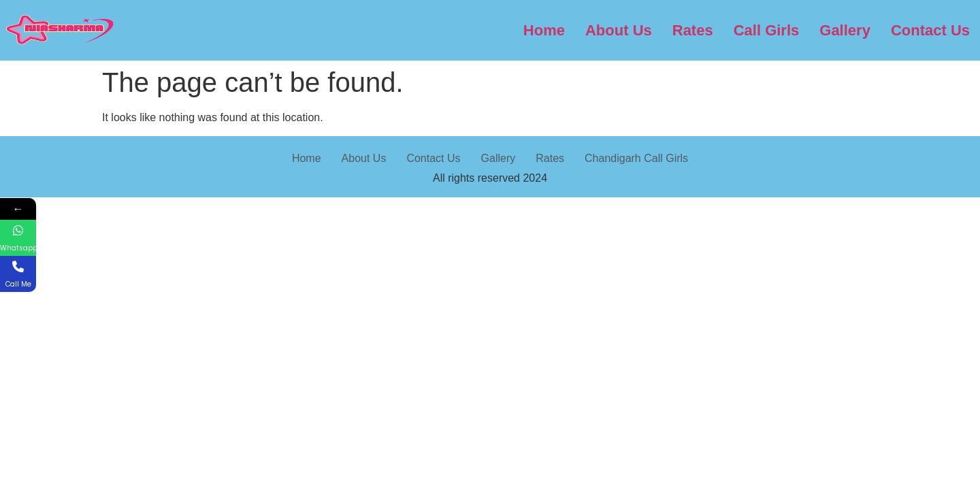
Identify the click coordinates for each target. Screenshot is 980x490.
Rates (693, 30)
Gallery (845, 30)
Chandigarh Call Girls (636, 158)
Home (544, 30)
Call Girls (767, 30)
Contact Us (930, 30)
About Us (619, 30)
